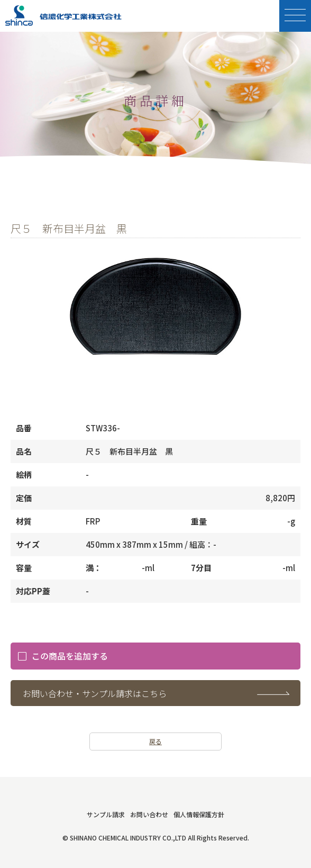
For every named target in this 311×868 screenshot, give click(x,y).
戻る (155, 741)
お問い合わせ (149, 814)
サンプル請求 (106, 814)
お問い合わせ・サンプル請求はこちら (95, 693)
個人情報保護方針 (199, 814)
